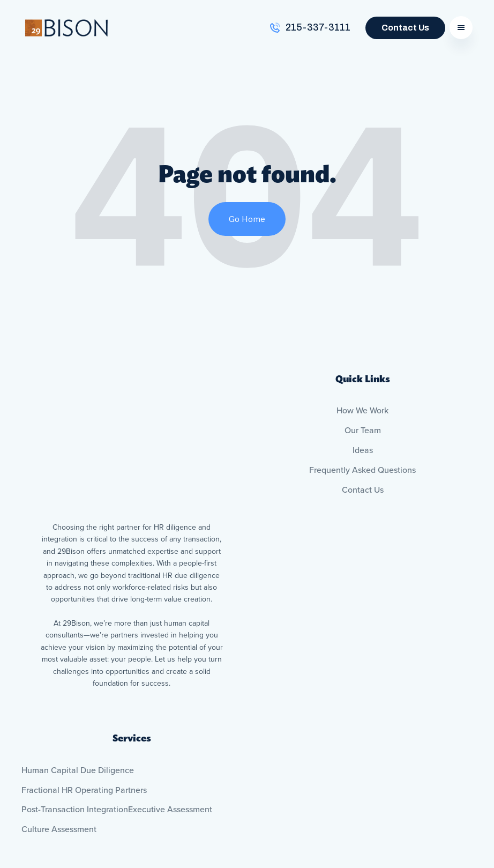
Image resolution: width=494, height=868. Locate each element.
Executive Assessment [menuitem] (170, 711)
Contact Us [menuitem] (363, 490)
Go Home (247, 219)
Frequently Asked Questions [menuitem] (362, 470)
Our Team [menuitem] (363, 431)
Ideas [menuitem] (363, 450)
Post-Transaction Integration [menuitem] (75, 711)
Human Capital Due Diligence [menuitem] (78, 671)
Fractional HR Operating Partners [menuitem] (84, 691)
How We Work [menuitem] (362, 411)
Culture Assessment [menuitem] (59, 730)
